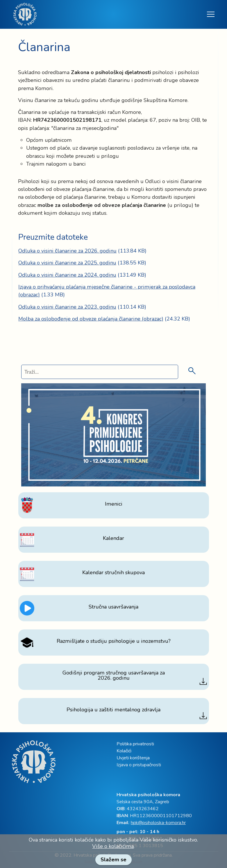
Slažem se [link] (113, 860)
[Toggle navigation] (210, 14)
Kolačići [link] (124, 751)
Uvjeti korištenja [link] (133, 758)
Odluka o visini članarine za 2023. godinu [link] (67, 307)
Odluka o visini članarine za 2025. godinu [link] (67, 263)
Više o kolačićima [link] (113, 846)
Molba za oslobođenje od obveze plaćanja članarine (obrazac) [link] (91, 319)
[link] (25, 14)
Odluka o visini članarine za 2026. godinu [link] (67, 251)
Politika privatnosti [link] (135, 744)
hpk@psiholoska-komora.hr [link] (158, 823)
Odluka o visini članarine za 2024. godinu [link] (67, 275)
